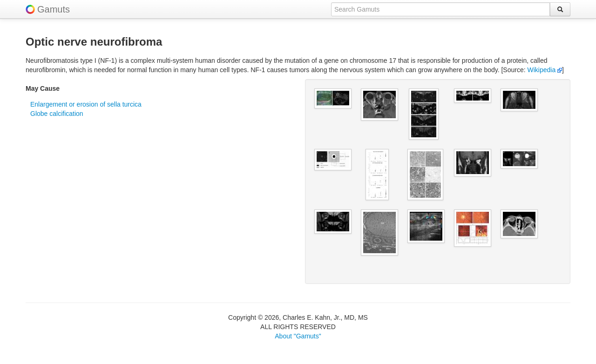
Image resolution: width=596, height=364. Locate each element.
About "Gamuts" (298, 336)
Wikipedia (545, 70)
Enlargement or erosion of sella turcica (86, 104)
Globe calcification (57, 114)
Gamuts (54, 9)
